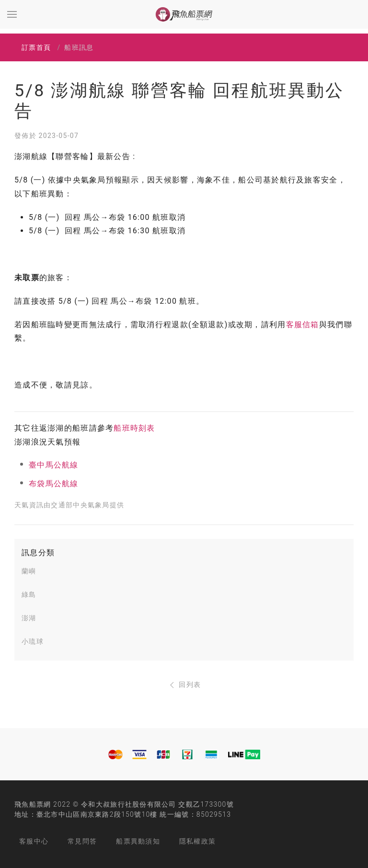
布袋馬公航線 (54, 484)
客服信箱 (303, 325)
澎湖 (29, 618)
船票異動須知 (138, 841)
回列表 (184, 685)
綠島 (29, 594)
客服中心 (34, 841)
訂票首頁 (36, 47)
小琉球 (33, 641)
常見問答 (82, 841)
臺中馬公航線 (54, 465)
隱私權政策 (197, 841)
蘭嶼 (29, 571)
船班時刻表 (134, 428)
